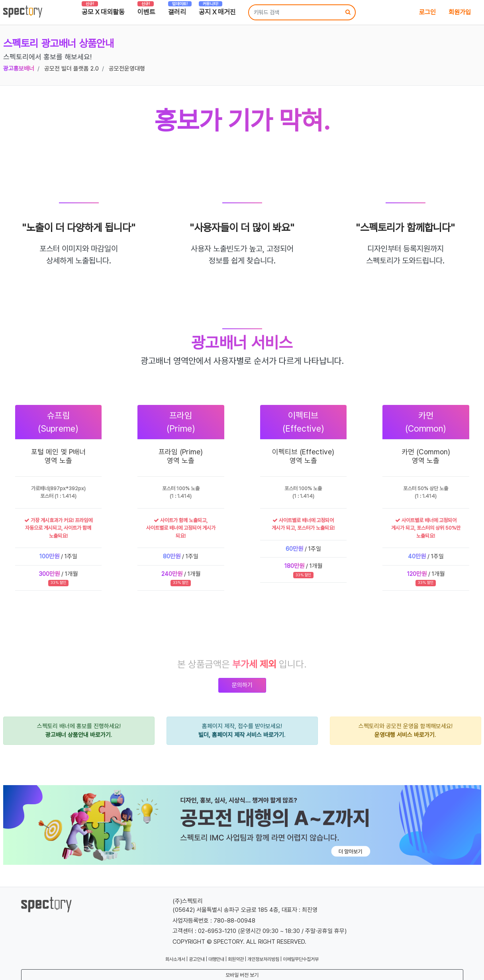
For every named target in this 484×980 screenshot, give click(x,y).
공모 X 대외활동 (103, 10)
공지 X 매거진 (217, 10)
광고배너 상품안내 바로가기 (78, 735)
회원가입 (460, 12)
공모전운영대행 (127, 69)
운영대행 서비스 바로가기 (405, 735)
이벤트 (146, 10)
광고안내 (197, 959)
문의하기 (242, 685)
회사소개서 (175, 959)
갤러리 (180, 10)
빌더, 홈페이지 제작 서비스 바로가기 (241, 735)
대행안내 (216, 959)
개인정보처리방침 (263, 959)
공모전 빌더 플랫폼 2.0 (72, 69)
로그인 (427, 12)
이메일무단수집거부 (301, 959)
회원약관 (236, 959)
